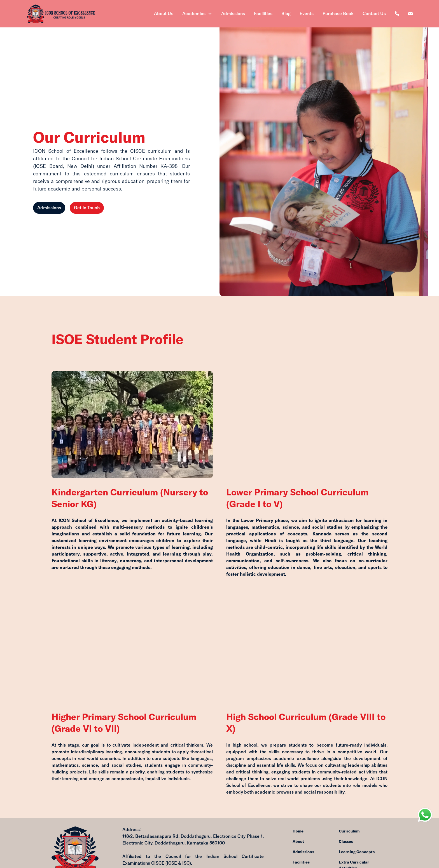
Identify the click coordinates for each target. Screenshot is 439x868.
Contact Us (374, 14)
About (298, 842)
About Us (164, 14)
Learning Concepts (357, 852)
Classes (346, 842)
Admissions (233, 14)
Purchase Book (338, 14)
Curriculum (349, 831)
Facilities (263, 14)
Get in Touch (87, 208)
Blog (286, 14)
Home (298, 831)
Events (307, 14)
